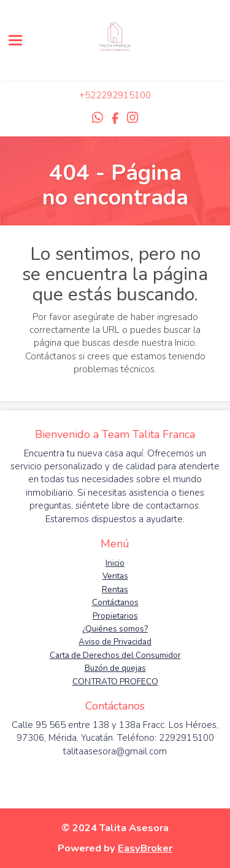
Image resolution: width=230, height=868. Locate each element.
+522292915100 (115, 95)
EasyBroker (145, 848)
